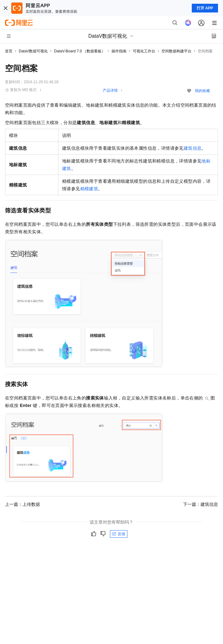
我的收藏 (202, 91)
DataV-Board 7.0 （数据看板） (80, 51)
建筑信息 (193, 148)
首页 (9, 51)
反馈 (119, 534)
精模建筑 (89, 189)
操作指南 (119, 51)
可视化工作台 (144, 51)
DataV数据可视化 (33, 51)
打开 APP (205, 8)
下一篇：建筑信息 (201, 504)
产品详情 (110, 90)
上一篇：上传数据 (22, 504)
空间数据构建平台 (176, 51)
